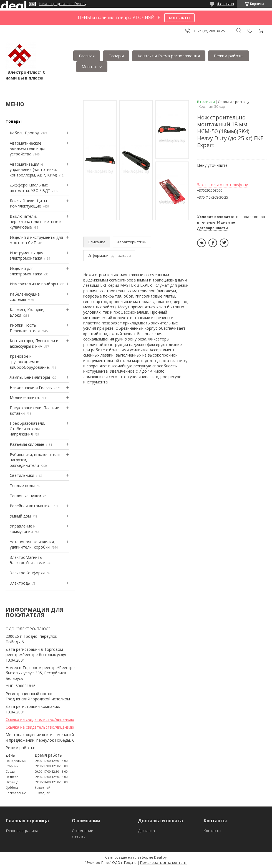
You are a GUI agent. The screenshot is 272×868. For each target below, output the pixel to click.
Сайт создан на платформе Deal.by (136, 857)
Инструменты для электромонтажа (27, 256)
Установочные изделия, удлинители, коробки (32, 545)
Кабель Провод (24, 133)
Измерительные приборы (34, 284)
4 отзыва (225, 4)
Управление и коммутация (23, 529)
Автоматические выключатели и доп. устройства (29, 148)
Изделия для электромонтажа (26, 271)
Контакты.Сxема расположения (169, 56)
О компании (83, 831)
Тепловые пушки (25, 496)
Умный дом (20, 516)
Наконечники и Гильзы (31, 387)
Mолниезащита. (25, 397)
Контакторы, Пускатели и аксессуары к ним (34, 343)
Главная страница (22, 831)
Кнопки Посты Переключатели (25, 328)
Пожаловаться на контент (163, 862)
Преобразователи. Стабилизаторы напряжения (27, 429)
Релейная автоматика (31, 506)
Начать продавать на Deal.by (63, 4)
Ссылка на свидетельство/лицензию (40, 719)
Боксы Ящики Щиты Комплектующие (28, 203)
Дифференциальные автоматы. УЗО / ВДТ (30, 188)
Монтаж (90, 66)
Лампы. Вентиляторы (30, 377)
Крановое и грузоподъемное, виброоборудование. (30, 362)
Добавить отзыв (250, 31)
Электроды (20, 583)
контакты (179, 17)
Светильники (22, 475)
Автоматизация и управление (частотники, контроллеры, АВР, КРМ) (33, 170)
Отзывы (79, 837)
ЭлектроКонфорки (27, 573)
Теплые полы (22, 486)
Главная (87, 56)
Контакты (212, 831)
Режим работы (229, 56)
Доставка (146, 831)
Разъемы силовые (27, 444)
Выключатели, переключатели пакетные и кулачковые (36, 222)
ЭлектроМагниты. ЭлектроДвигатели (28, 560)
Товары (116, 56)
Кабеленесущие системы (25, 297)
